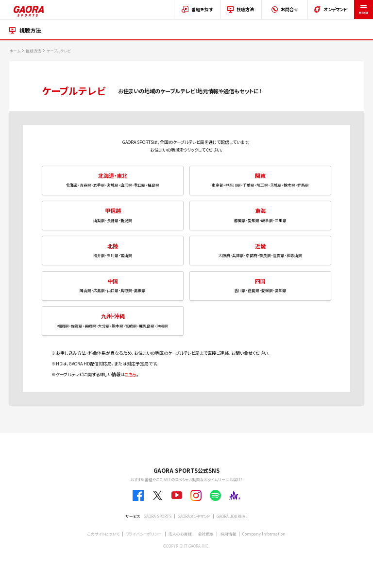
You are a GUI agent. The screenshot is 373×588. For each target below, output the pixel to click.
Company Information (264, 534)
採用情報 (228, 534)
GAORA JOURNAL (232, 516)
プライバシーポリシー (144, 534)
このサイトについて (103, 534)
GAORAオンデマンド (194, 516)
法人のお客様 (180, 534)
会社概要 (206, 534)
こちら (131, 374)
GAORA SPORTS (158, 516)
